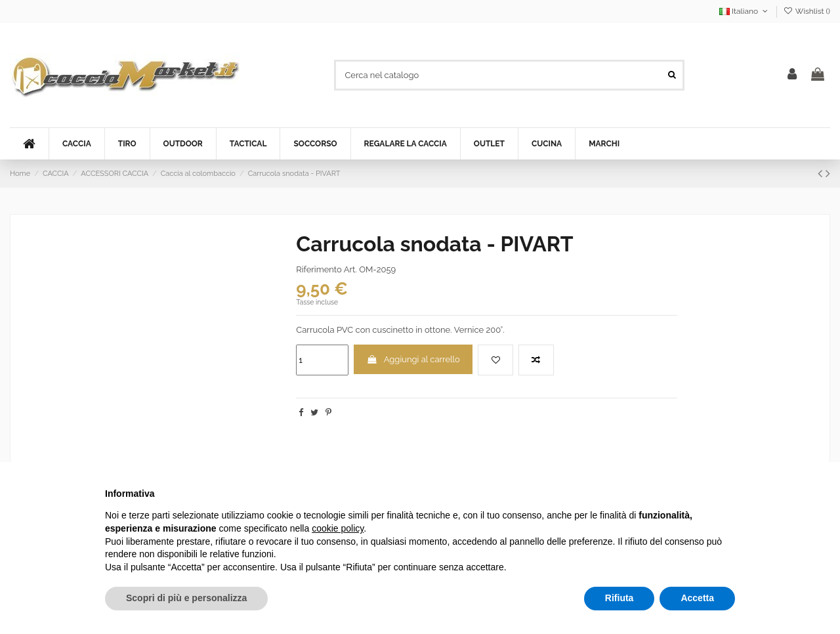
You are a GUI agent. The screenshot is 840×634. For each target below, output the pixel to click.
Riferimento (319, 269)
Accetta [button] (697, 598)
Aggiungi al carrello (413, 359)
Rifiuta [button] (619, 598)
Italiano (745, 11)
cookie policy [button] (338, 528)
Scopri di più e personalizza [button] (186, 598)
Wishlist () (807, 11)
